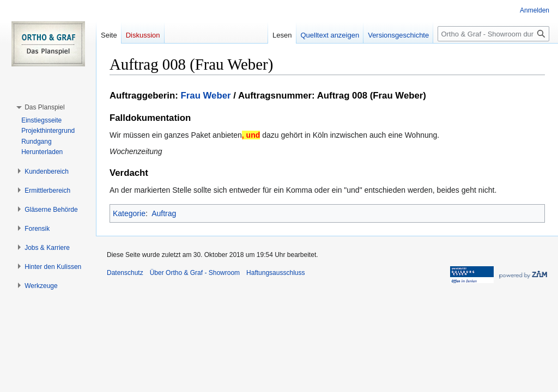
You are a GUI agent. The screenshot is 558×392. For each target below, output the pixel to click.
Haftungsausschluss (275, 273)
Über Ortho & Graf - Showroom (195, 273)
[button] (44, 107)
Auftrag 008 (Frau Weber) (372, 96)
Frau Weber (206, 96)
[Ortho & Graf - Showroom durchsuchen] (493, 34)
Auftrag (164, 213)
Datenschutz (125, 273)
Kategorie (129, 213)
